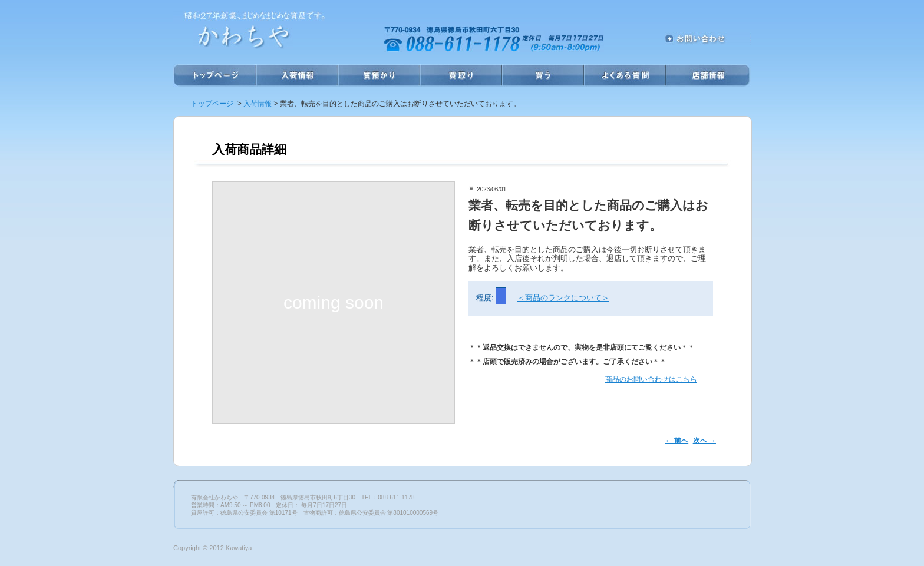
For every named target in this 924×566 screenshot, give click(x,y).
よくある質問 (625, 75)
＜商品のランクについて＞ (563, 298)
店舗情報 (708, 75)
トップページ (212, 104)
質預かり (379, 75)
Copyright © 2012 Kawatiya (212, 548)
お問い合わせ (708, 39)
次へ (704, 441)
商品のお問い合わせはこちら (651, 379)
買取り (461, 75)
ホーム (215, 75)
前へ (677, 441)
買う (543, 75)
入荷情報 (297, 75)
